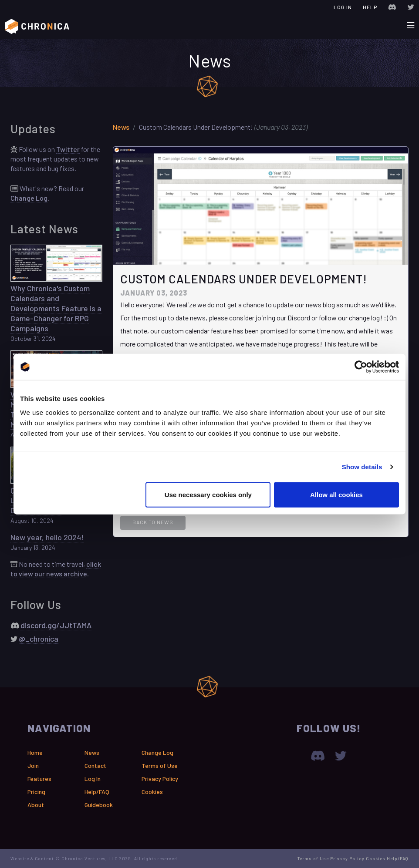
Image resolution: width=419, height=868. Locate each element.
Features (39, 779)
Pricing (36, 792)
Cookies (152, 792)
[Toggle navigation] (411, 25)
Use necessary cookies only (208, 494)
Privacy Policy (160, 779)
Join (33, 765)
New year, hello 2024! (47, 537)
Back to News (153, 522)
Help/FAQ (97, 792)
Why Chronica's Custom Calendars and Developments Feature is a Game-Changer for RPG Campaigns (56, 308)
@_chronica (39, 639)
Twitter (68, 149)
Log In (343, 7)
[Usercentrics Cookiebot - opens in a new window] (361, 367)
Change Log (29, 198)
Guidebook (99, 805)
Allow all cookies (336, 494)
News (121, 127)
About (36, 805)
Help (370, 7)
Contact (95, 765)
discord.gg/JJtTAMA (56, 625)
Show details (362, 467)
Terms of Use (160, 765)
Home (35, 752)
